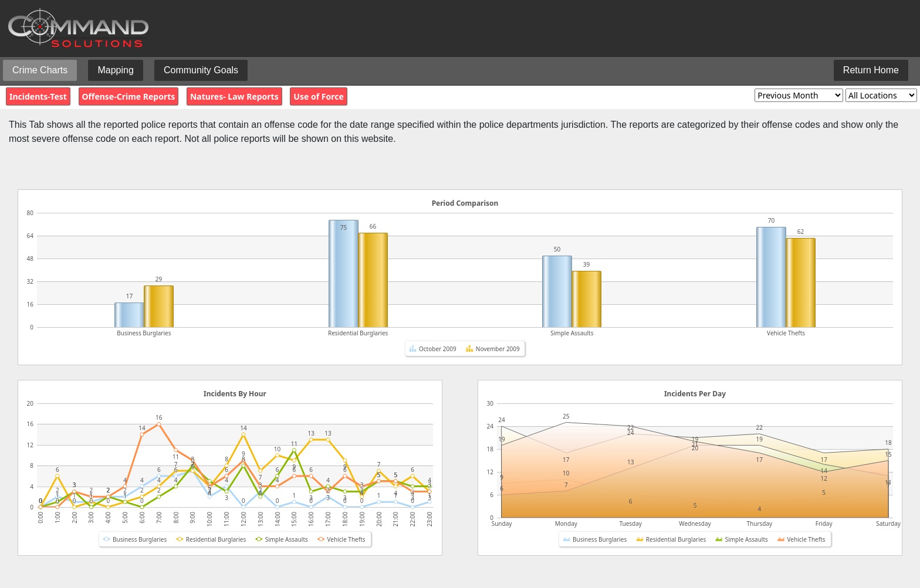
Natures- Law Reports (234, 96)
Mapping (115, 70)
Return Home (871, 70)
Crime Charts (40, 70)
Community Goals (201, 70)
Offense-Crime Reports (129, 96)
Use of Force (318, 96)
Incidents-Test (38, 96)
